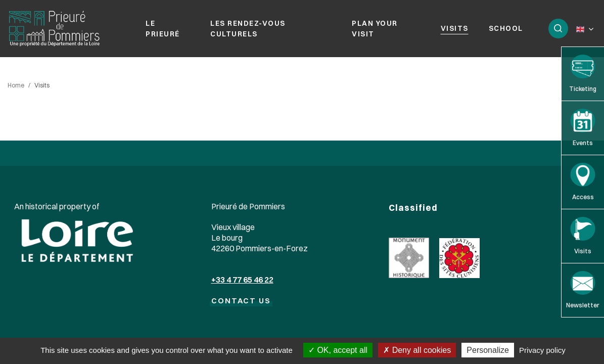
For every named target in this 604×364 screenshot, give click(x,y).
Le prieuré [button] (163, 29)
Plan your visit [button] (375, 29)
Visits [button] (455, 28)
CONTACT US (241, 301)
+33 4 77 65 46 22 (242, 280)
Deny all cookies (417, 350)
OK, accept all (338, 350)
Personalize (488, 350)
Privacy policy (542, 350)
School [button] (506, 28)
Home (16, 85)
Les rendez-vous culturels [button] (248, 29)
